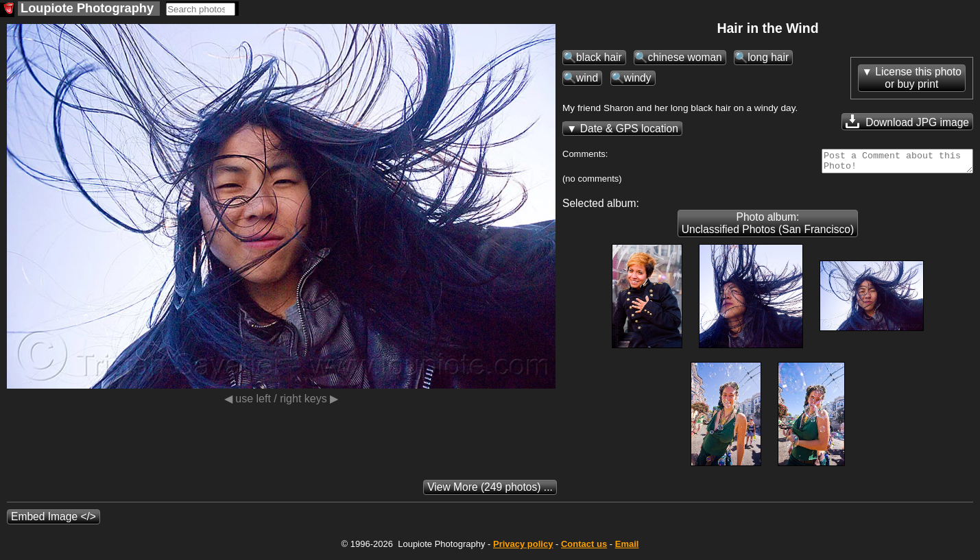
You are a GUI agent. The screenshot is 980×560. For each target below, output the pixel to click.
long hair (768, 57)
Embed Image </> (53, 521)
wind (587, 78)
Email (627, 548)
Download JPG (907, 121)
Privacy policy (523, 548)
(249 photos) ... (490, 491)
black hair (599, 57)
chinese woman (684, 57)
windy (638, 78)
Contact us (584, 548)
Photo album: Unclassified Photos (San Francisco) (768, 227)
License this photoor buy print (918, 78)
